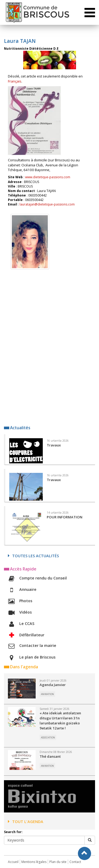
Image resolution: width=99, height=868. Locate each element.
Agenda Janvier (53, 685)
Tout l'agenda (26, 822)
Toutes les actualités (33, 556)
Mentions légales (34, 862)
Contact (75, 862)
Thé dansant (50, 756)
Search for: (13, 832)
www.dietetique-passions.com (48, 177)
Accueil (13, 862)
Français (15, 81)
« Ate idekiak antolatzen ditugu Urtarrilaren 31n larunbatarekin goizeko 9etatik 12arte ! (60, 721)
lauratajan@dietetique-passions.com (47, 204)
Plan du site (58, 862)
